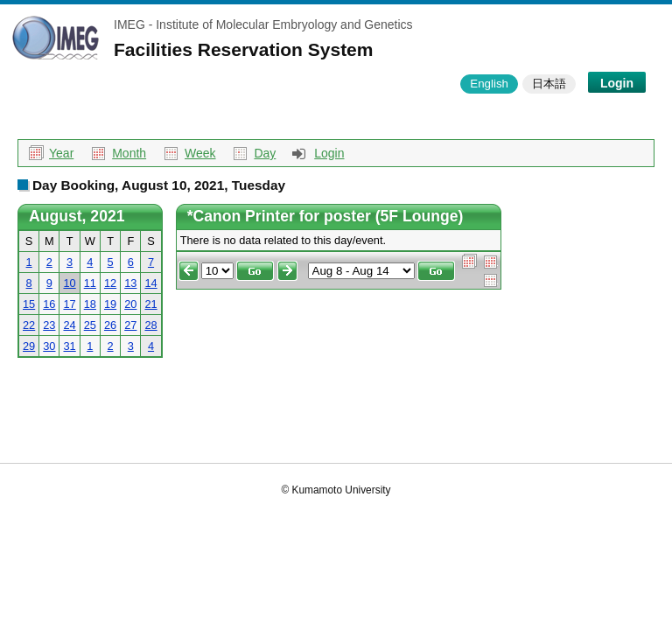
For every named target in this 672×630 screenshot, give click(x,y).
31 (69, 346)
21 (150, 304)
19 (110, 304)
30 (49, 346)
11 (90, 283)
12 (110, 283)
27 (130, 325)
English (489, 84)
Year (61, 153)
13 (130, 283)
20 (130, 304)
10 (69, 283)
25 (90, 325)
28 (150, 325)
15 (29, 304)
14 (150, 283)
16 (49, 304)
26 (110, 325)
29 (29, 346)
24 (69, 325)
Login (617, 83)
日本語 (549, 84)
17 (69, 304)
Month (129, 153)
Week (200, 153)
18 (90, 304)
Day (265, 153)
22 (29, 325)
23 (49, 325)
